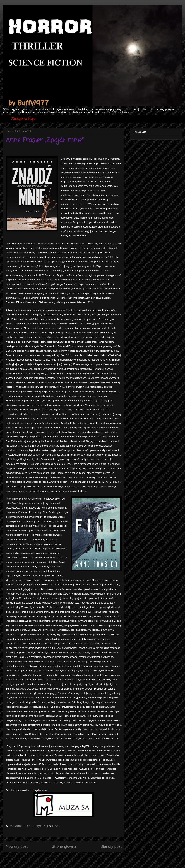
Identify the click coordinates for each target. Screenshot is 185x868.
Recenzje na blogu (23, 119)
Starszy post (111, 846)
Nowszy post (17, 846)
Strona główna (64, 846)
